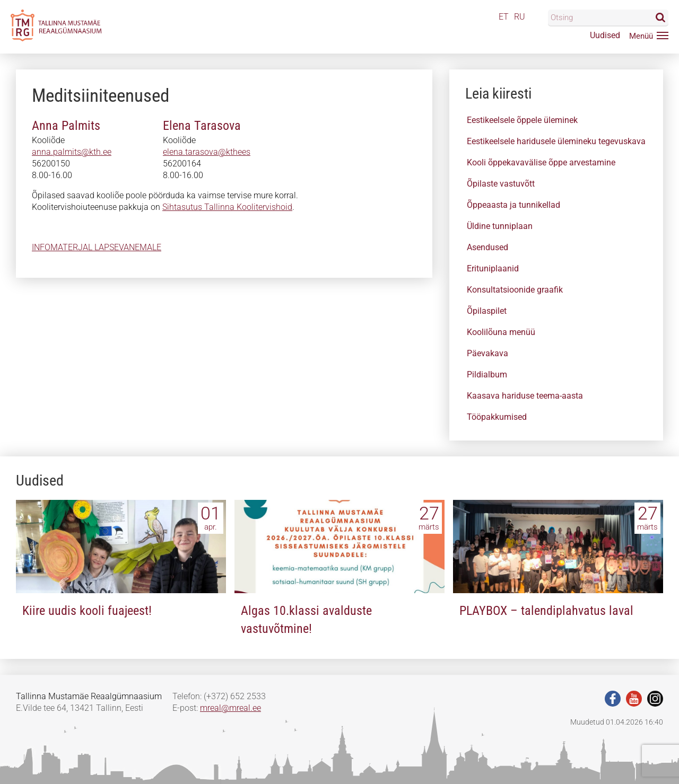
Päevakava (488, 353)
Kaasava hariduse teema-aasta (525, 396)
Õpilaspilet (487, 311)
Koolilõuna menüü (501, 332)
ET (504, 17)
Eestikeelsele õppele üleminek (522, 120)
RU (520, 17)
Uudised (605, 35)
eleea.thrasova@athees (207, 152)
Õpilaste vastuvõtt (501, 184)
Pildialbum (487, 375)
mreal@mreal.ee (230, 708)
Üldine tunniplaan (500, 226)
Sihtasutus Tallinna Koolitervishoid (227, 207)
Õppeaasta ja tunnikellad (513, 205)
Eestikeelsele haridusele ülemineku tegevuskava (556, 141)
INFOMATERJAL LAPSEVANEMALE (97, 247)
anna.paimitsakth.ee (70, 152)
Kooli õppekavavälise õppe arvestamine (541, 162)
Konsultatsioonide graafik (515, 290)
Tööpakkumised (497, 417)
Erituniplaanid (493, 268)
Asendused (488, 247)
